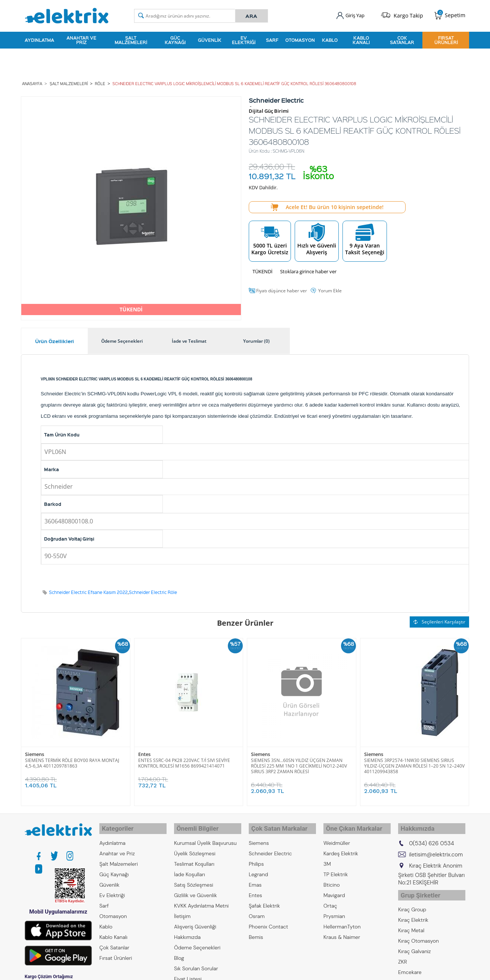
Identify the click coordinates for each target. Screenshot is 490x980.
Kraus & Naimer (342, 931)
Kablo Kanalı (361, 39)
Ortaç (330, 900)
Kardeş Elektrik (341, 848)
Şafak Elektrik (264, 900)
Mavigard (334, 890)
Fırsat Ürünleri (446, 39)
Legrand (258, 869)
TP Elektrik (336, 869)
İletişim (182, 911)
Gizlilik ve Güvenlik (196, 890)
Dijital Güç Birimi (269, 108)
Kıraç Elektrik (413, 911)
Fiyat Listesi (188, 973)
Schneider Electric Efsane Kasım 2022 (88, 590)
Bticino (332, 879)
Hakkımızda (187, 931)
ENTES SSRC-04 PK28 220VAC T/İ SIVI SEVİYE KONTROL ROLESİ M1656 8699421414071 (184, 760)
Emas (255, 879)
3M (327, 858)
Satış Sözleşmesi (194, 879)
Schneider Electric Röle (153, 590)
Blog (179, 952)
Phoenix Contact (268, 921)
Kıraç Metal (411, 922)
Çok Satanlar (402, 39)
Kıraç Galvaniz (415, 943)
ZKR (403, 953)
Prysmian (334, 911)
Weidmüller (337, 837)
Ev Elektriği (244, 39)
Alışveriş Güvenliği (195, 921)
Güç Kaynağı (175, 39)
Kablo (330, 39)
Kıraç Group (412, 901)
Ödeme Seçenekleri (197, 942)
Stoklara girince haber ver (308, 269)
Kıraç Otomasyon (418, 932)
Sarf (272, 39)
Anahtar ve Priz (81, 39)
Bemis (256, 931)
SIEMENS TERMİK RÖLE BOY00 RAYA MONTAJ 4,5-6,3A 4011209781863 (72, 760)
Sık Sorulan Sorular (196, 963)
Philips (256, 858)
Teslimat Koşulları (194, 858)
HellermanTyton (342, 921)
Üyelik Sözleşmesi (195, 848)
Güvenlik (210, 39)
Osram (257, 911)
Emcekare (410, 964)
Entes (144, 752)
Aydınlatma (39, 39)
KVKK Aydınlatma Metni (201, 900)
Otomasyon (300, 39)
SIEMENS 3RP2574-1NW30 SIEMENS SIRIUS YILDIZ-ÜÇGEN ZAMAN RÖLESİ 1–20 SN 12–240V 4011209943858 (414, 763)
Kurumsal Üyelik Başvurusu (205, 837)
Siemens (35, 752)
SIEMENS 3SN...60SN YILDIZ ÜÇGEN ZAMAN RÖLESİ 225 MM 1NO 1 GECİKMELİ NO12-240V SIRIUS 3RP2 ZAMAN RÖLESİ (299, 763)
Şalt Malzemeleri (131, 39)
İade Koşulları (190, 869)
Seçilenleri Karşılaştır (439, 619)
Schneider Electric (270, 848)
